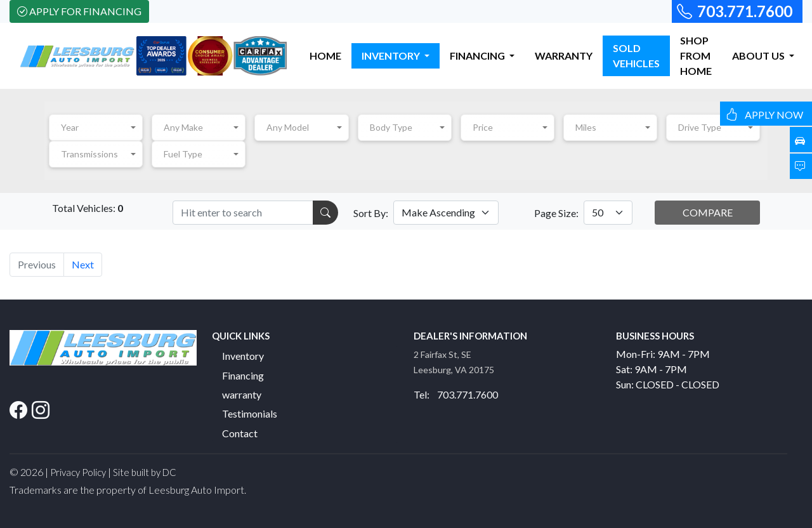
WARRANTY (564, 56)
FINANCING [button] (478, 56)
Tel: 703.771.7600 (456, 394)
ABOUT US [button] (759, 56)
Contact (240, 433)
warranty (242, 394)
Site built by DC (145, 472)
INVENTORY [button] (392, 56)
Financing (243, 375)
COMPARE (708, 212)
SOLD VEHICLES (636, 56)
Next (83, 264)
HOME (325, 56)
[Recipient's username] (243, 213)
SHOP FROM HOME (696, 56)
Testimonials (250, 413)
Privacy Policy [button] (78, 472)
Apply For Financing (79, 11)
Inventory (243, 356)
